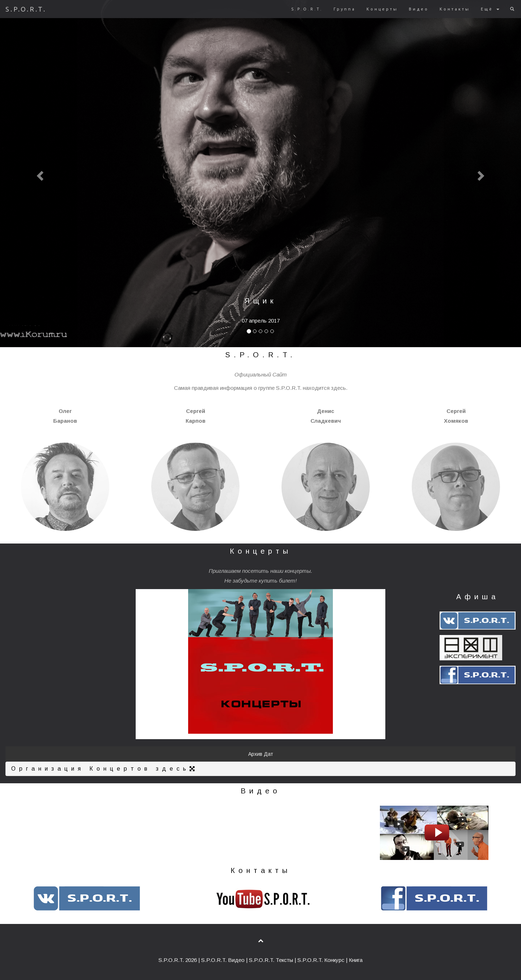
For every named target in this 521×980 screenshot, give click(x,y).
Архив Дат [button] (261, 754)
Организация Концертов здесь (105, 769)
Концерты (382, 9)
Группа (345, 9)
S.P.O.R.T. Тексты (271, 960)
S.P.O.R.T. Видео (223, 960)
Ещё (490, 9)
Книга (356, 960)
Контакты (455, 9)
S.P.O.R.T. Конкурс (321, 960)
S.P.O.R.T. (26, 9)
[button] (39, 174)
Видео (419, 9)
